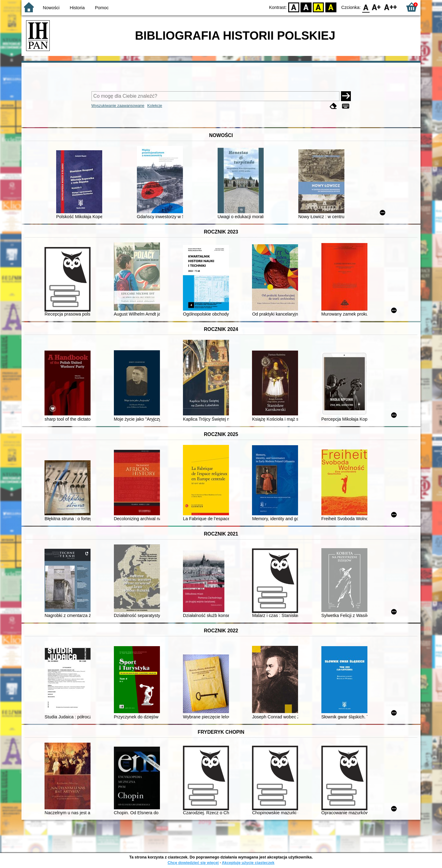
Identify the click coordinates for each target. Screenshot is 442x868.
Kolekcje (155, 106)
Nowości (51, 8)
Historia (77, 8)
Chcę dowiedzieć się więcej (193, 863)
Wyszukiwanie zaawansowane (118, 106)
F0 (366, 7)
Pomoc (102, 8)
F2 (391, 7)
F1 (376, 7)
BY (331, 7)
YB (318, 7)
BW (306, 7)
